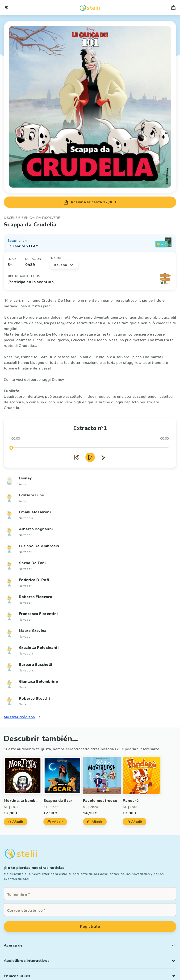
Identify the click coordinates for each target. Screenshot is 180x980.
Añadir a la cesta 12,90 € (90, 202)
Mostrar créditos (23, 717)
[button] (90, 945)
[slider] (11, 448)
